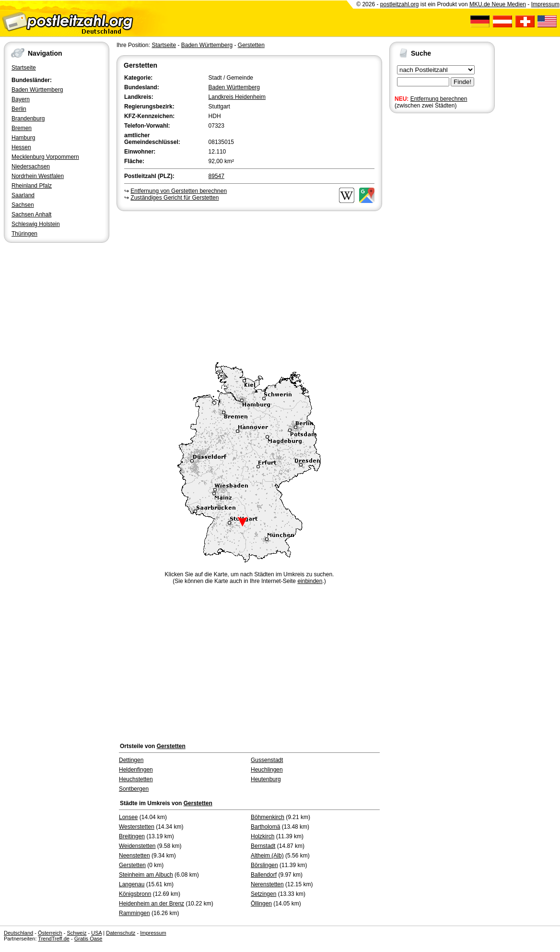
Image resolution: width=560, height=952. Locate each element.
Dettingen (131, 760)
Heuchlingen (267, 770)
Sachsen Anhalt (31, 214)
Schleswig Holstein (36, 224)
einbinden (310, 581)
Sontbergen (134, 789)
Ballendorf (264, 875)
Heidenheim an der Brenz (152, 904)
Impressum (545, 4)
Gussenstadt (267, 760)
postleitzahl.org (400, 4)
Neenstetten (134, 856)
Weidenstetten (137, 846)
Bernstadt (263, 846)
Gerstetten (251, 45)
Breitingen (132, 836)
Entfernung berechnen (439, 99)
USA (96, 933)
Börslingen (264, 865)
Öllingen (261, 904)
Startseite (24, 68)
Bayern (21, 99)
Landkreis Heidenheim (237, 97)
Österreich (50, 933)
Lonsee (128, 817)
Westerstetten (137, 827)
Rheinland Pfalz (32, 186)
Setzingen (263, 894)
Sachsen (23, 205)
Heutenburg (266, 779)
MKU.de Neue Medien (498, 4)
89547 (216, 176)
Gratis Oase (88, 939)
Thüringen (24, 234)
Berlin (19, 109)
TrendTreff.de (54, 939)
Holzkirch (262, 836)
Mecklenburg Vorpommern (45, 157)
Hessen (21, 147)
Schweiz (76, 933)
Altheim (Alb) (267, 856)
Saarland (23, 195)
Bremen (22, 128)
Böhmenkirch (268, 817)
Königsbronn (135, 894)
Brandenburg (28, 119)
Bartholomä (265, 827)
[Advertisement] (249, 285)
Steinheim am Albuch (146, 875)
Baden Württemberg (37, 90)
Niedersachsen (31, 167)
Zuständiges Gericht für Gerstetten (175, 198)
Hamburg (23, 138)
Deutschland (18, 933)
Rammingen (134, 913)
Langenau (132, 884)
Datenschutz (121, 933)
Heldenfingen (136, 770)
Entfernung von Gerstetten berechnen (179, 191)
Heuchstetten (136, 779)
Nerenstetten (267, 884)
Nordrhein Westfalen (38, 176)
